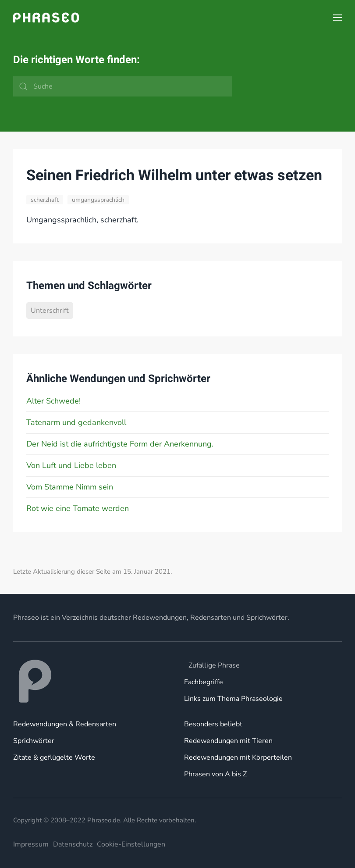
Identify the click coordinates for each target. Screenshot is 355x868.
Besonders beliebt (213, 724)
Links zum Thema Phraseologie (233, 699)
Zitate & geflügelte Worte (54, 757)
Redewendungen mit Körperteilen (238, 757)
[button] (337, 18)
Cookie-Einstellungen (131, 844)
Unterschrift (50, 311)
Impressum (31, 844)
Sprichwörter (34, 741)
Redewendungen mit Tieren (228, 741)
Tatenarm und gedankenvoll (76, 422)
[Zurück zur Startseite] (46, 18)
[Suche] (123, 86)
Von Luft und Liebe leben (71, 465)
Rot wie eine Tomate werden (78, 508)
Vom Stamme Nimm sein (70, 487)
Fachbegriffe (204, 682)
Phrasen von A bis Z (215, 774)
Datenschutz (73, 844)
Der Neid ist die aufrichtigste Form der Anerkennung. (120, 444)
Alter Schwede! (53, 401)
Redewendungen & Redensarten (65, 724)
